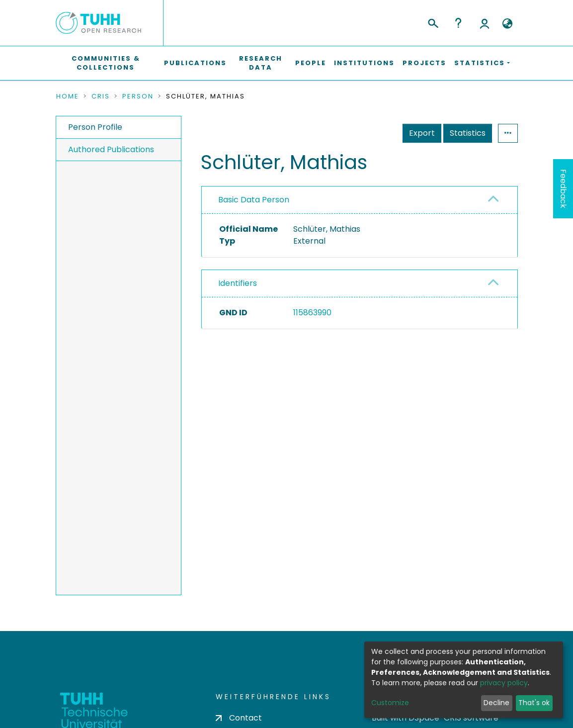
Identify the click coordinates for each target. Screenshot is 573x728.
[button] (508, 24)
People (311, 63)
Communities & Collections (106, 63)
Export (422, 133)
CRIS (101, 96)
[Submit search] (433, 22)
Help (458, 23)
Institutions (364, 63)
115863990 (312, 313)
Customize (390, 703)
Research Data (261, 63)
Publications (195, 63)
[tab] (360, 200)
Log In (485, 23)
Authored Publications (111, 149)
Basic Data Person (254, 200)
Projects (424, 63)
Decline (496, 703)
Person (138, 96)
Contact (239, 718)
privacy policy (504, 683)
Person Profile (95, 127)
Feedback (563, 189)
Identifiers (238, 283)
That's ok (534, 703)
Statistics (468, 133)
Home (68, 96)
